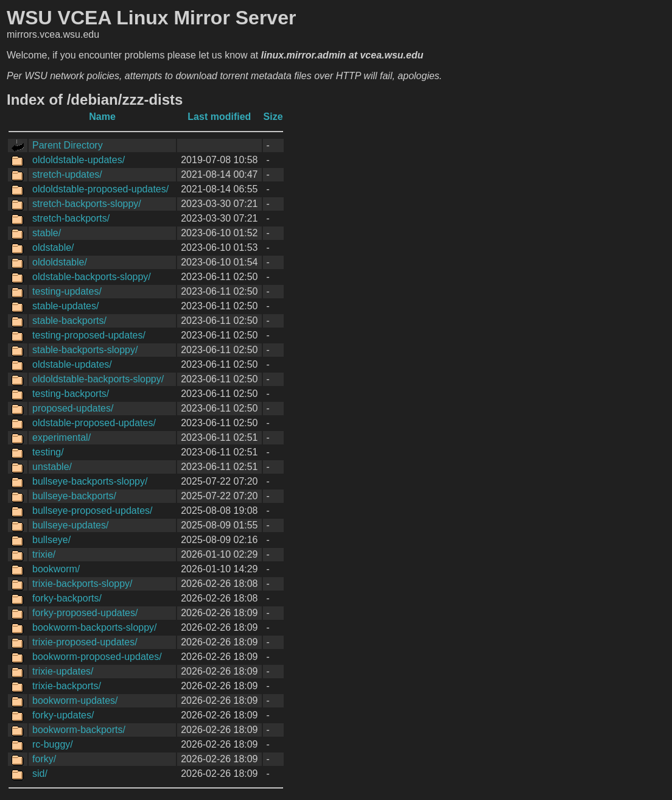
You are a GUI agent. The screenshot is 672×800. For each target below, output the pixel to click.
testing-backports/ (71, 394)
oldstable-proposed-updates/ (94, 423)
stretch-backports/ (71, 218)
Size (273, 117)
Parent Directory (68, 145)
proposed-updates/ (73, 408)
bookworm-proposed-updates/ (97, 657)
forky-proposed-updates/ (85, 613)
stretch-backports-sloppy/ (87, 204)
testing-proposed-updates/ (89, 335)
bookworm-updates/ (75, 700)
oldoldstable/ (60, 262)
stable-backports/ (69, 321)
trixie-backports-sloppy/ (82, 584)
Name (102, 117)
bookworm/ (56, 569)
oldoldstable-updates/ (79, 160)
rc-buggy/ (53, 744)
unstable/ (52, 467)
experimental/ (61, 437)
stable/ (47, 233)
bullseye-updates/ (70, 525)
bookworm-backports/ (79, 730)
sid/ (40, 774)
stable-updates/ (65, 306)
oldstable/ (53, 247)
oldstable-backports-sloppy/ (92, 277)
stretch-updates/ (67, 174)
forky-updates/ (63, 715)
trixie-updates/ (63, 671)
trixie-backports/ (67, 686)
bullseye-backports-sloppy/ (90, 481)
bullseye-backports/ (74, 496)
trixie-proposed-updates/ (85, 642)
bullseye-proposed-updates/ (92, 511)
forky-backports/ (67, 598)
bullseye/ (51, 540)
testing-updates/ (67, 291)
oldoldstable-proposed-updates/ (100, 189)
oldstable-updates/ (72, 364)
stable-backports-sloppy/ (85, 350)
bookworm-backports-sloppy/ (95, 627)
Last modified (219, 117)
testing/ (48, 452)
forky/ (44, 759)
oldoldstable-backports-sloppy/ (98, 379)
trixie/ (44, 554)
